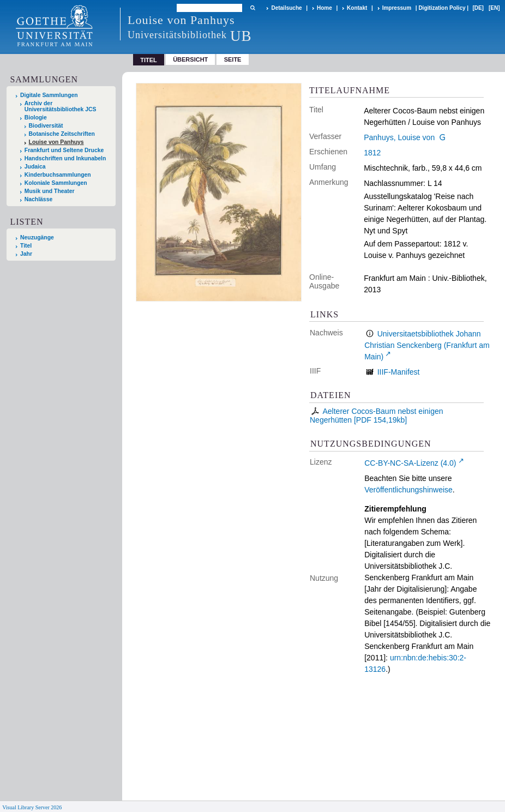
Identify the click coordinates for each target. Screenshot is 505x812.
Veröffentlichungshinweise (408, 490)
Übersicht (190, 59)
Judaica (35, 167)
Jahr (26, 254)
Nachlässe (38, 199)
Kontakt (357, 8)
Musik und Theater (50, 191)
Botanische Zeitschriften (62, 134)
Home (324, 8)
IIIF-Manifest (399, 372)
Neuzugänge (37, 237)
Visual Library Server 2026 (32, 807)
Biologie (36, 118)
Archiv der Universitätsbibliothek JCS (61, 106)
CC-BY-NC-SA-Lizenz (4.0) (410, 463)
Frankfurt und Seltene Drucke (64, 150)
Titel (26, 246)
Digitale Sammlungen (49, 95)
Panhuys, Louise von (399, 137)
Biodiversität (46, 126)
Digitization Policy (442, 8)
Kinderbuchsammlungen (58, 175)
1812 (372, 153)
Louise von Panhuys (56, 142)
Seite (233, 59)
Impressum (397, 8)
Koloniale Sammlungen (56, 183)
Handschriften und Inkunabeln (65, 158)
